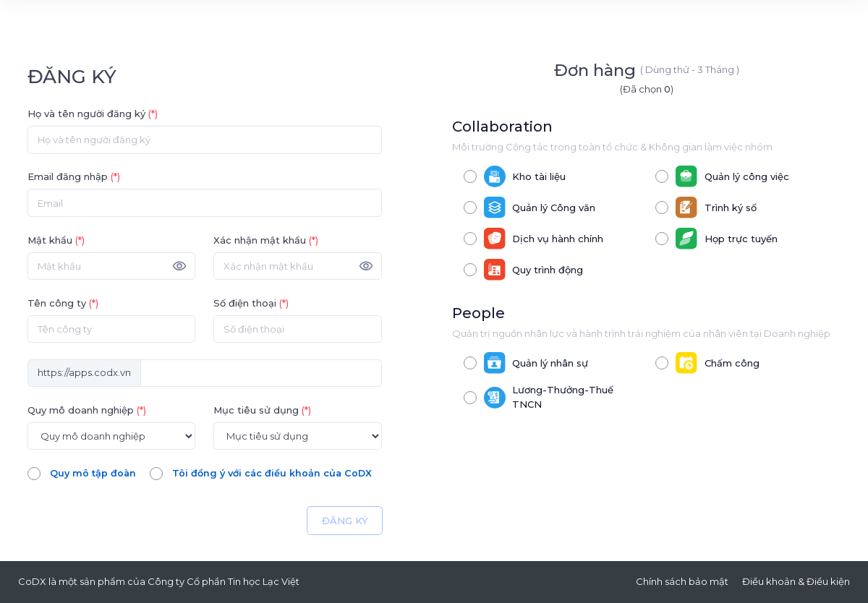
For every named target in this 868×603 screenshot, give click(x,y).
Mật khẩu (56, 240)
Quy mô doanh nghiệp (87, 410)
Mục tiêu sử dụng (262, 410)
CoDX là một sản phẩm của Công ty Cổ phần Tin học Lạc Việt (159, 581)
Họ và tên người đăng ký (93, 114)
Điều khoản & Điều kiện (796, 581)
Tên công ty (63, 303)
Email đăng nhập (74, 176)
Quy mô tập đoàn (94, 473)
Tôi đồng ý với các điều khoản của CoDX (275, 473)
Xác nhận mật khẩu (266, 240)
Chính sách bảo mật (682, 581)
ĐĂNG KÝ (345, 521)
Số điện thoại (251, 303)
